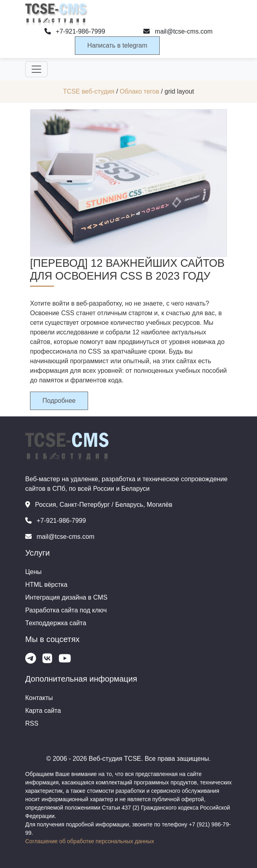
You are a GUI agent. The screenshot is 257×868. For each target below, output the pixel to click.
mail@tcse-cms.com (178, 31)
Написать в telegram (117, 45)
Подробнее (59, 401)
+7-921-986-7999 (75, 31)
